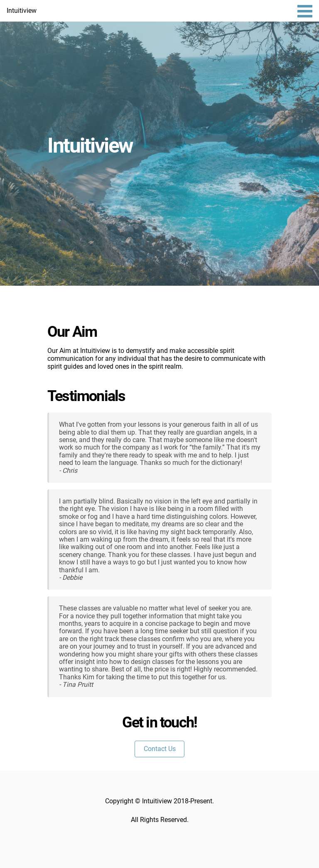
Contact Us (160, 749)
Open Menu (305, 11)
